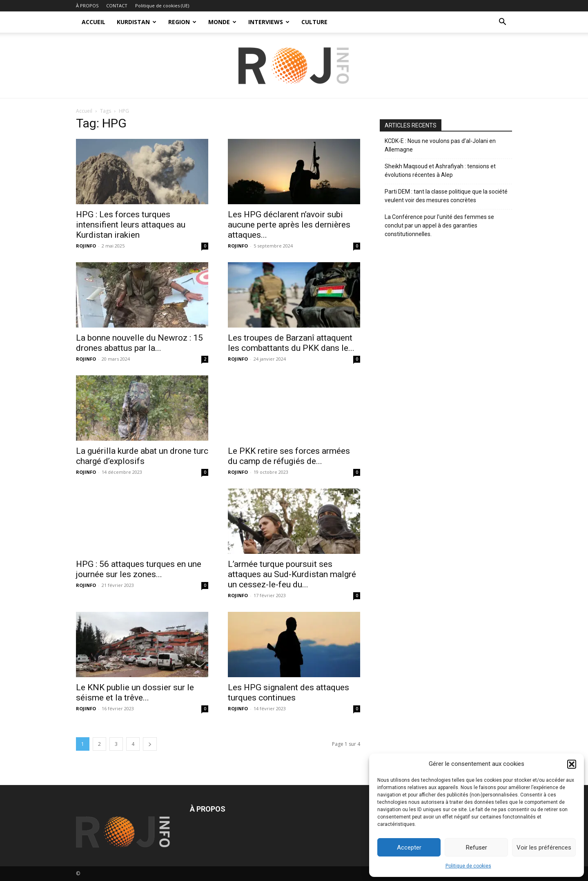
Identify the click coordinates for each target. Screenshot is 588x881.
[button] (572, 764)
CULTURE (314, 22)
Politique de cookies (468, 866)
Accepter (409, 848)
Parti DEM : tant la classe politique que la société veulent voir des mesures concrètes (446, 196)
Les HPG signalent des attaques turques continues (288, 693)
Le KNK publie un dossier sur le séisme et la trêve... (135, 693)
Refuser (477, 848)
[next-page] (150, 744)
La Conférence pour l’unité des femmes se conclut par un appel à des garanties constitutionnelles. (439, 225)
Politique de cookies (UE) (162, 6)
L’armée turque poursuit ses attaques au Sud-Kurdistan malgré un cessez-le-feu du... (292, 574)
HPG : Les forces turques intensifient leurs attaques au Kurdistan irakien (131, 225)
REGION (182, 22)
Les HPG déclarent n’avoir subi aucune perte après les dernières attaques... (289, 225)
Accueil (84, 111)
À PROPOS (87, 6)
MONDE (222, 22)
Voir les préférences (544, 848)
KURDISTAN (137, 22)
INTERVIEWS (269, 22)
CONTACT (117, 6)
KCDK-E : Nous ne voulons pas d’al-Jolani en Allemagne (440, 145)
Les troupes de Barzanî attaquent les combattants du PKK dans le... (291, 343)
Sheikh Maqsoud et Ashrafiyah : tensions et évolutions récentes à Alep (440, 171)
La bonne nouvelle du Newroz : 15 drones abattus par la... (139, 343)
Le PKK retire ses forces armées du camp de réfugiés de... (289, 456)
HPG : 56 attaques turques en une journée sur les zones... (139, 569)
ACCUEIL (94, 22)
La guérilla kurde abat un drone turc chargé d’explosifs (142, 456)
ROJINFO (86, 246)
